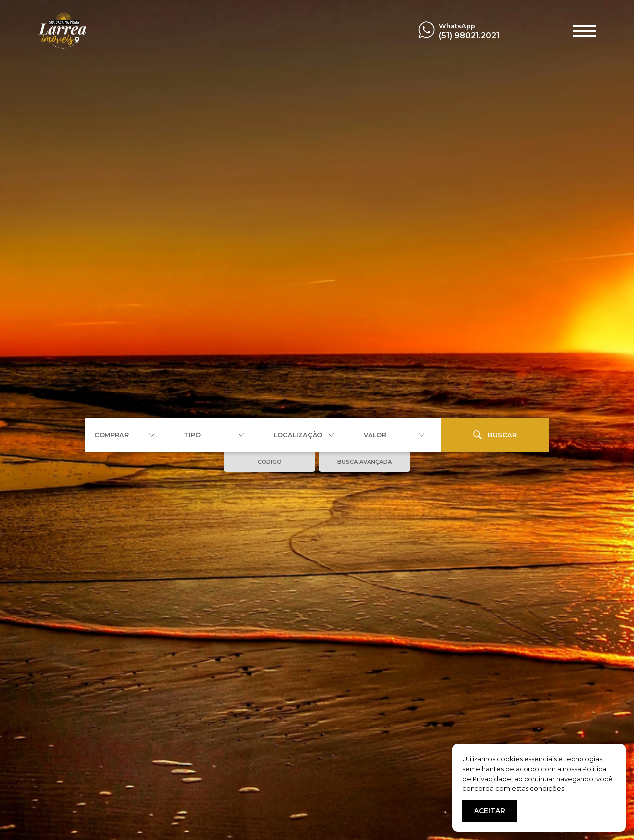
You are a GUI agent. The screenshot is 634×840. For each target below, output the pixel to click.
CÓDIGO (270, 462)
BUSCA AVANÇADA (365, 462)
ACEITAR (490, 811)
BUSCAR (495, 435)
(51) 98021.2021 (469, 35)
